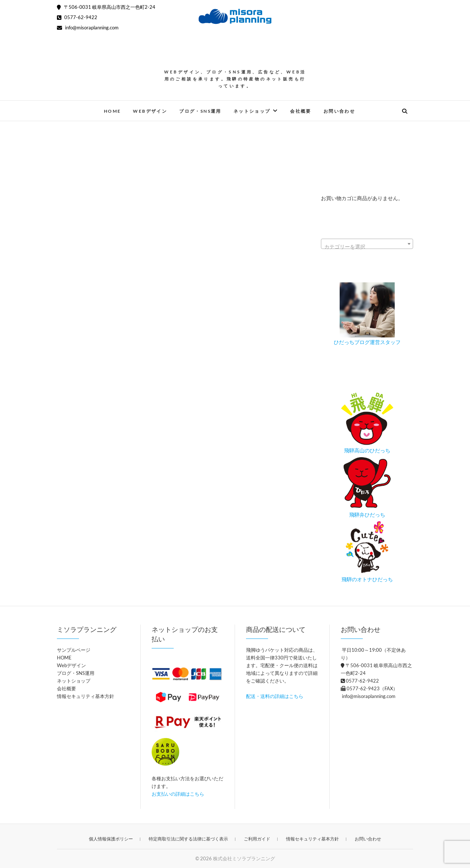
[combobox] (367, 244)
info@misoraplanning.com (88, 28)
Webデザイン (150, 111)
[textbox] (367, 247)
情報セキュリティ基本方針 (86, 696)
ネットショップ (252, 111)
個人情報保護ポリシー (111, 839)
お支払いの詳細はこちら (178, 794)
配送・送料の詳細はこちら (275, 696)
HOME (113, 111)
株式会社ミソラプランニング (244, 858)
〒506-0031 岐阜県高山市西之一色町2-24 (106, 7)
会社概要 (301, 111)
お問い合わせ (339, 111)
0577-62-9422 (77, 17)
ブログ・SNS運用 (200, 111)
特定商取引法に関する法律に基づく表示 (188, 839)
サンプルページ (74, 650)
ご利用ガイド (257, 839)
